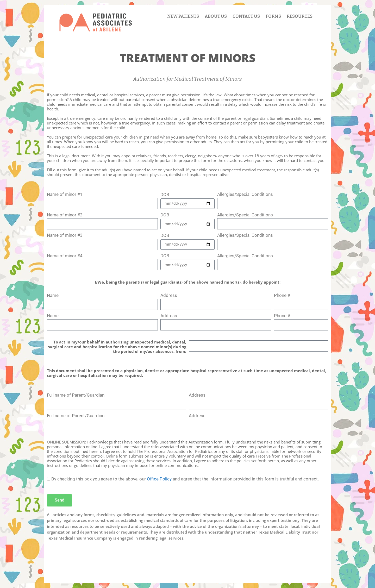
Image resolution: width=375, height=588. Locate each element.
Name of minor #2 (65, 215)
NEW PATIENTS (183, 16)
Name (53, 295)
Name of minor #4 (65, 256)
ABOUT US (216, 16)
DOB (165, 195)
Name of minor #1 (65, 194)
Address (169, 295)
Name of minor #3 (65, 235)
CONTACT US (246, 16)
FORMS (273, 16)
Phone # (282, 295)
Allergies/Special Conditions (245, 194)
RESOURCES (300, 16)
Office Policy (159, 479)
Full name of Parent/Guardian (76, 395)
